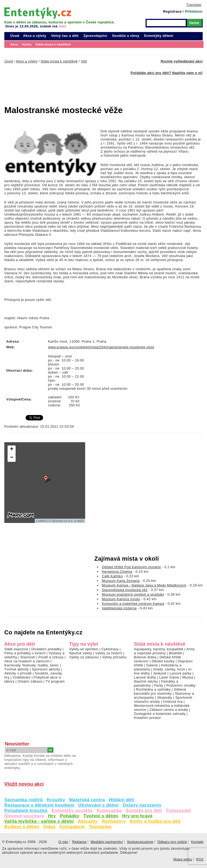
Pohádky (70, 816)
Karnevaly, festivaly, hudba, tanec (32, 665)
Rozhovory (114, 821)
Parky (159, 685)
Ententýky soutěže (72, 811)
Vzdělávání (22, 677)
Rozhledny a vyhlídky (153, 689)
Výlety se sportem (84, 649)
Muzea (188, 677)
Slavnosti (28, 657)
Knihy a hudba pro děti (155, 821)
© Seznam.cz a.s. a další (66, 521)
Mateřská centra (87, 800)
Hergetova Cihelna (117, 572)
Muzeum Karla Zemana (121, 581)
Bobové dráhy (145, 657)
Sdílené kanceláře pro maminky (160, 691)
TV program (55, 681)
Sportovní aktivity (46, 669)
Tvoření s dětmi (101, 816)
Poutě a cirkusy (51, 657)
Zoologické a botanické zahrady (160, 714)
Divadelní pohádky (46, 649)
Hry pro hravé (137, 816)
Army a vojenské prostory (164, 651)
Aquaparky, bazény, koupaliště (159, 649)
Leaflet (41, 521)
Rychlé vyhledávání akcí (182, 61)
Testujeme (100, 827)
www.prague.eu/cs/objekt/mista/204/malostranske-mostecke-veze (101, 347)
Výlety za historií (109, 653)
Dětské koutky (163, 661)
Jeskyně (160, 673)
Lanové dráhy (145, 677)
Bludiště (176, 653)
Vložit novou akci (24, 784)
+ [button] (12, 449)
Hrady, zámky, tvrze (169, 669)
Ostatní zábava (30, 681)
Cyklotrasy (110, 649)
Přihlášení (194, 11)
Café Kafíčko (112, 576)
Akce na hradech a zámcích (27, 661)
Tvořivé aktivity (17, 669)
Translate (194, 5)
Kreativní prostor (147, 718)
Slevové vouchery (24, 816)
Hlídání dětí (122, 800)
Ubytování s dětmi (98, 805)
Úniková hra (173, 702)
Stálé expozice (16, 649)
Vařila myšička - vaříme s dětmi (39, 821)
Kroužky (56, 800)
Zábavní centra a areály (169, 710)
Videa (49, 827)
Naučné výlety (80, 653)
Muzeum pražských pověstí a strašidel (133, 594)
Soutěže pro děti (144, 811)
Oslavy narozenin (142, 805)
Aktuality (88, 821)
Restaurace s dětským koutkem (39, 805)
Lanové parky (180, 673)
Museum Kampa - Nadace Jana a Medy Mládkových (144, 585)
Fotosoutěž (179, 811)
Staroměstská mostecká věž (125, 590)
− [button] (12, 458)
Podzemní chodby (181, 685)
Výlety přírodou (114, 657)
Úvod (15, 36)
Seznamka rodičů (24, 800)
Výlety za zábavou (84, 657)
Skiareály (165, 697)
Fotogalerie (72, 827)
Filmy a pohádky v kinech (25, 653)
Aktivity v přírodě (18, 673)
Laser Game (169, 677)
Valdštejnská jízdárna (119, 608)
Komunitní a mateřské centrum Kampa (133, 604)
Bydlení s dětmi (22, 827)
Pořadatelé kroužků (26, 811)
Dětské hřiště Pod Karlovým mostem (132, 567)
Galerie (152, 665)
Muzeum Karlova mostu (121, 599)
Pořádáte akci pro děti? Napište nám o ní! (167, 73)
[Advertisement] (91, 87)
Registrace (172, 11)
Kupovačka (109, 811)
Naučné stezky (146, 681)
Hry (52, 816)
